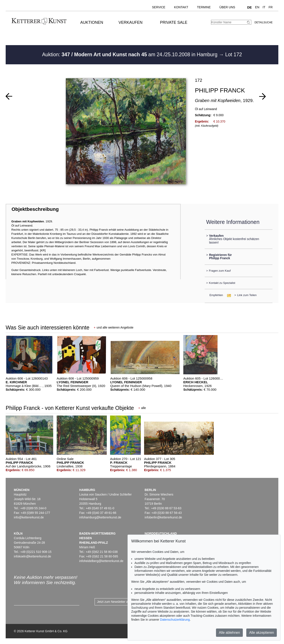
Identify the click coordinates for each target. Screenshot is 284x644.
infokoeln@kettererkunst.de (33, 556)
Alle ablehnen (229, 633)
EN (257, 7)
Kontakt (181, 7)
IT (264, 7)
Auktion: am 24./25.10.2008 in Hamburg (130, 55)
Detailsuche (264, 22)
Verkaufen (131, 22)
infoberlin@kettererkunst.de (163, 517)
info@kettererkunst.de (29, 517)
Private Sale (174, 22)
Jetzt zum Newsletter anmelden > (120, 602)
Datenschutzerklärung (175, 620)
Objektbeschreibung (35, 209)
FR (271, 7)
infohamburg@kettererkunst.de (100, 517)
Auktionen (92, 22)
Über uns (227, 7)
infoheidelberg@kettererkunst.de (101, 561)
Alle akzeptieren (262, 633)
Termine (204, 7)
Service (159, 7)
